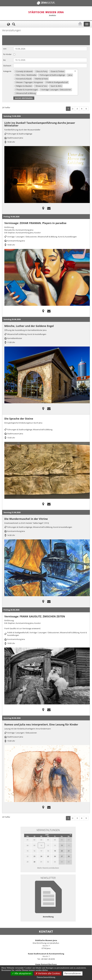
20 (62, 851)
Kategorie (7, 71)
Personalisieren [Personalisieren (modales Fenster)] (73, 973)
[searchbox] (38, 93)
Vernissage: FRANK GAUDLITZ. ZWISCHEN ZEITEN (35, 616)
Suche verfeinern (24, 98)
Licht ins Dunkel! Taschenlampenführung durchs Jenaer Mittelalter (40, 124)
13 (62, 845)
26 (55, 856)
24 (41, 856)
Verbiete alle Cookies (48, 973)
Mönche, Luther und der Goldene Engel (29, 326)
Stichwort (7, 66)
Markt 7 (46, 946)
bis (4, 60)
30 (34, 862)
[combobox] (46, 82)
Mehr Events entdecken (48, 868)
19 (55, 851)
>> (71, 835)
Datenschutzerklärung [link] (46, 977)
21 (69, 851)
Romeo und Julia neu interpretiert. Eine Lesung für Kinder (41, 724)
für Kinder (7, 54)
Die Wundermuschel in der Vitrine (26, 519)
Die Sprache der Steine (19, 419)
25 (48, 856)
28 (69, 856)
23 (34, 856)
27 (62, 856)
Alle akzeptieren (22, 973)
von (5, 49)
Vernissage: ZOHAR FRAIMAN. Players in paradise (35, 223)
